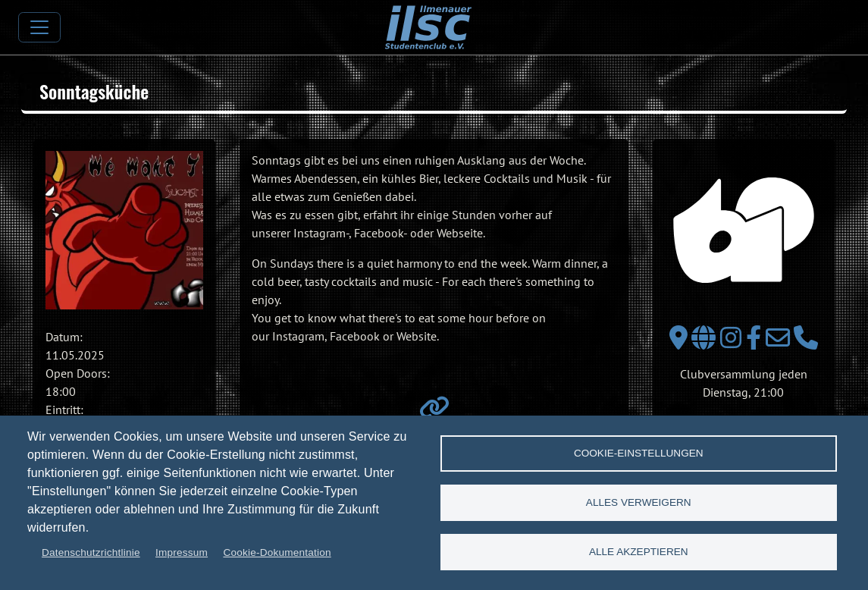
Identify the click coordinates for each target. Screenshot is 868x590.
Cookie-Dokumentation (277, 552)
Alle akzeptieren (639, 552)
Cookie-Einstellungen (639, 453)
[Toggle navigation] (39, 27)
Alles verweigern (639, 502)
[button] (124, 230)
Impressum (182, 552)
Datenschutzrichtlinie (91, 552)
